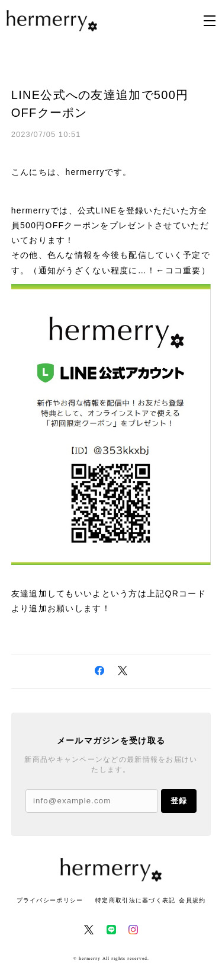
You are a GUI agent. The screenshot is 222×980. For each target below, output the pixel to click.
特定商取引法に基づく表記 (135, 900)
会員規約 (192, 900)
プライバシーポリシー (50, 900)
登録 (179, 801)
